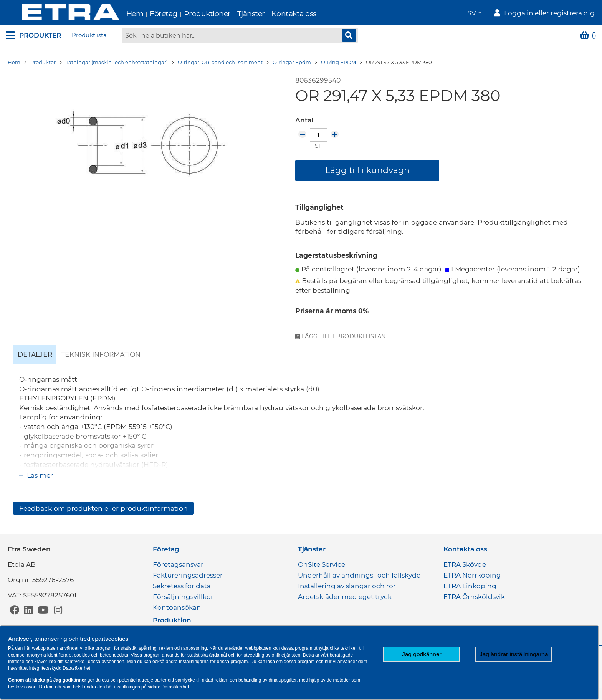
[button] (474, 14)
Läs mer (39, 476)
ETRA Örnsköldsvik (474, 597)
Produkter (43, 63)
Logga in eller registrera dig (549, 14)
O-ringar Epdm (292, 63)
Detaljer (35, 355)
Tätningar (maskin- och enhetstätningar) (117, 63)
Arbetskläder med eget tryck (345, 597)
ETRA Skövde (465, 564)
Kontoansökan (177, 607)
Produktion (172, 620)
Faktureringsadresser (188, 575)
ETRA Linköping (470, 586)
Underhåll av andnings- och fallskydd (360, 575)
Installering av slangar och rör (347, 586)
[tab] (35, 356)
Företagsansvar (178, 564)
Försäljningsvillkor (183, 597)
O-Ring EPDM (338, 63)
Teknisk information (101, 355)
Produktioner (191, 14)
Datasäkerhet (76, 668)
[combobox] (240, 36)
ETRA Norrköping (472, 575)
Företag (147, 14)
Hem (118, 14)
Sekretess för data (182, 586)
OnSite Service (322, 564)
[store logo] (54, 13)
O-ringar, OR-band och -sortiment (220, 63)
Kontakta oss (277, 14)
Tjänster (235, 14)
